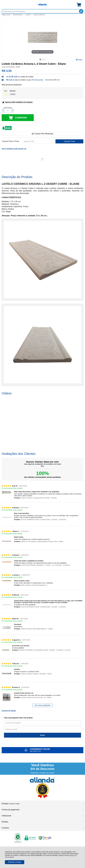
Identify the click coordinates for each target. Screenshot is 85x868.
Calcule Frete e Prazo (11, 141)
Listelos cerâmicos (39, 15)
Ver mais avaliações (42, 705)
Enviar (43, 735)
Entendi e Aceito (15, 862)
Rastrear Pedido (14, 804)
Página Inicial (6, 15)
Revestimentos (18, 15)
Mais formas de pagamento (12, 85)
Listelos (28, 15)
